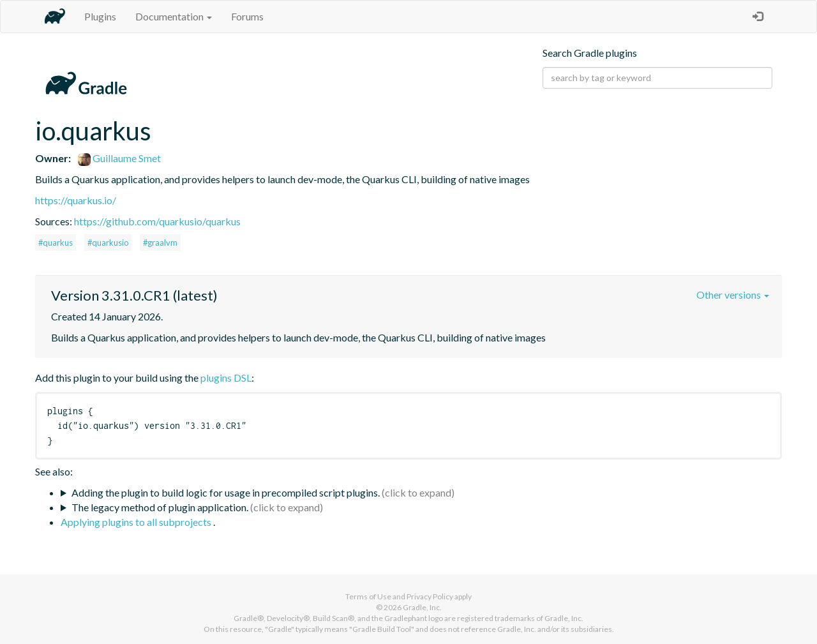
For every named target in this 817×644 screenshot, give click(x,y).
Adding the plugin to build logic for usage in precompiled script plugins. (226, 492)
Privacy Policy (430, 596)
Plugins (100, 16)
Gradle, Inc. (422, 607)
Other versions (733, 295)
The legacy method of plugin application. (160, 507)
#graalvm (160, 243)
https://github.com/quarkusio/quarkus (157, 221)
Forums (247, 16)
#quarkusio (108, 243)
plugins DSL (226, 378)
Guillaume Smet (119, 158)
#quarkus (56, 243)
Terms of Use (368, 596)
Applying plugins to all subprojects (137, 522)
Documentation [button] (174, 16)
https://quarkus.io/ (76, 200)
